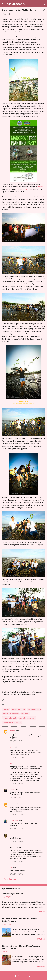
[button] (44, 11)
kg (11, 764)
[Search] (44, 4)
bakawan (6, 709)
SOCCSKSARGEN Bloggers (12, 722)
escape (13, 804)
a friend (25, 189)
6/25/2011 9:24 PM (17, 798)
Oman (12, 789)
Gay (11, 868)
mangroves (25, 714)
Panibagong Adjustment (13, 894)
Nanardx (13, 731)
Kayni (12, 835)
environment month (18, 709)
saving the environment (27, 718)
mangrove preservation (11, 714)
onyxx (12, 747)
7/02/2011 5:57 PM (17, 874)
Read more (41, 912)
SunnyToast (14, 820)
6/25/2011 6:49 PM (17, 783)
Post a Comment (10, 879)
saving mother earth (10, 718)
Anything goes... (16, 4)
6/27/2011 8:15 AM (17, 841)
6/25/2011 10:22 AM (17, 757)
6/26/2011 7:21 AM (17, 814)
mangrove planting (34, 709)
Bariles (41, 187)
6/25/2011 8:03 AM (17, 741)
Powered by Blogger (23, 976)
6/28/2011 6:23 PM (17, 861)
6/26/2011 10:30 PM (17, 829)
